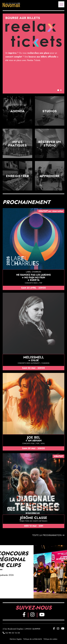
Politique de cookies (50, 639)
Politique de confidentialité (33, 639)
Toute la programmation (48, 535)
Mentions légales (16, 639)
